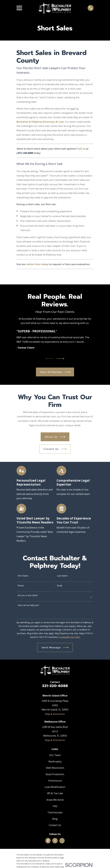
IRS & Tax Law (55, 793)
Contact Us (55, 825)
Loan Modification (55, 787)
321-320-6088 (55, 686)
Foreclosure (55, 781)
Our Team (55, 755)
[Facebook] (48, 841)
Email (60, 586)
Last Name (62, 576)
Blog (55, 819)
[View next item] (60, 359)
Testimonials (55, 812)
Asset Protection (55, 774)
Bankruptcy (55, 761)
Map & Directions (55, 714)
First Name (23, 576)
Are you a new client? (28, 595)
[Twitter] (55, 841)
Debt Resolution (55, 768)
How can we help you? (28, 605)
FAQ (55, 806)
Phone (21, 586)
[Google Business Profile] (62, 841)
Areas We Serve (55, 800)
